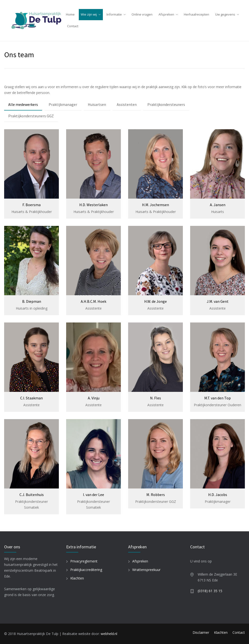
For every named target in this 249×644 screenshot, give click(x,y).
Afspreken (166, 14)
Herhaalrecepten (196, 14)
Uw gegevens (225, 14)
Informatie (114, 14)
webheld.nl (109, 634)
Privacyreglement (84, 561)
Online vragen (142, 14)
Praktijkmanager (63, 104)
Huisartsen (97, 104)
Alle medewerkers (23, 104)
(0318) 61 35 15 (210, 591)
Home (70, 14)
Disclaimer (201, 632)
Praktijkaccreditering (86, 570)
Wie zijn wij (89, 14)
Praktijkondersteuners (166, 104)
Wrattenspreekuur (146, 570)
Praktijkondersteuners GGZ (31, 116)
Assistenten (127, 104)
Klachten (77, 578)
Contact (73, 26)
